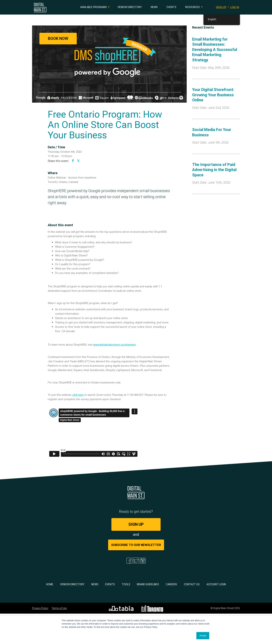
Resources (193, 7)
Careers (171, 584)
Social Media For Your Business (212, 132)
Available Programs (94, 7)
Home (50, 584)
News (154, 7)
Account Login (216, 584)
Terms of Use (59, 608)
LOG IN (235, 7)
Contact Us (192, 584)
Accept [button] (203, 636)
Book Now (58, 38)
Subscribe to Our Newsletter (136, 545)
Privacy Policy (40, 608)
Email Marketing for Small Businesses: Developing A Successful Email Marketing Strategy (215, 50)
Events (171, 7)
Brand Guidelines (148, 584)
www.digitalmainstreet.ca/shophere (114, 345)
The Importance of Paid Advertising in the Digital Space (214, 170)
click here (78, 395)
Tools (126, 584)
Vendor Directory (130, 7)
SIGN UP (221, 7)
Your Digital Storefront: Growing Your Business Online (213, 95)
